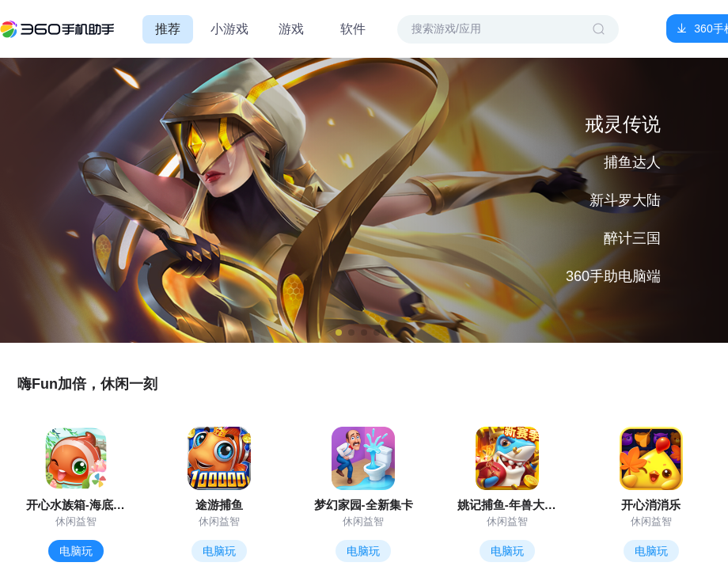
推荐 (168, 29)
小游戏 (229, 29)
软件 (353, 29)
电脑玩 (76, 551)
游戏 (291, 29)
